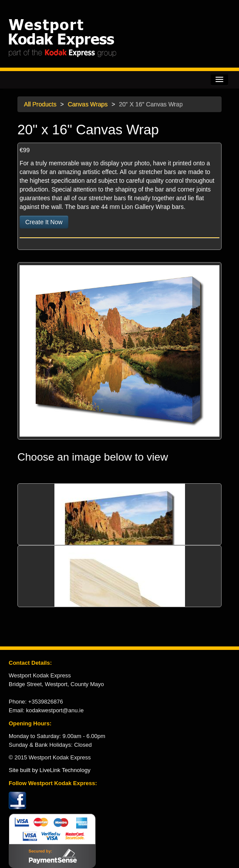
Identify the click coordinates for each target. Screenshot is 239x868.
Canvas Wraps (88, 104)
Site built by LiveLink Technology (50, 770)
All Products (40, 104)
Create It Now (44, 222)
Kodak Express (119, 38)
